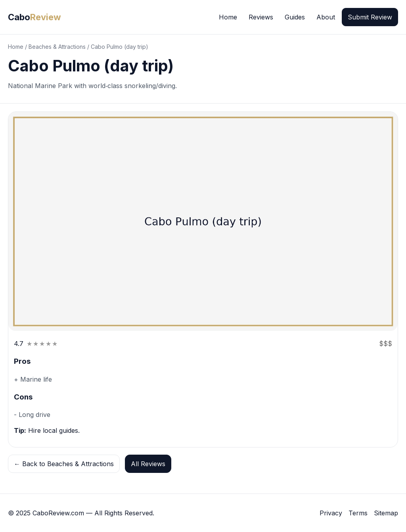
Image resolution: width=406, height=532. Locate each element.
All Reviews (148, 464)
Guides (295, 17)
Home (228, 17)
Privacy (331, 513)
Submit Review (370, 17)
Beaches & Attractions (57, 47)
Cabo (34, 17)
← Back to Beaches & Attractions (64, 464)
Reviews (261, 17)
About (326, 17)
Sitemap (386, 513)
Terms (358, 513)
